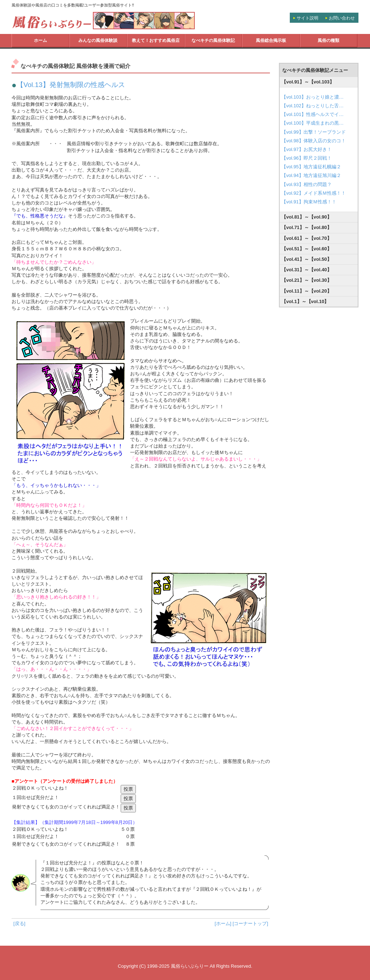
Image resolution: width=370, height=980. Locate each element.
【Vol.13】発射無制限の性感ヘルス (71, 85)
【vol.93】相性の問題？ (307, 184)
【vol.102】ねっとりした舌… (313, 106)
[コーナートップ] (250, 923)
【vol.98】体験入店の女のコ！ (314, 141)
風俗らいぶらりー (190, 966)
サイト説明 (307, 18)
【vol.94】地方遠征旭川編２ (311, 175)
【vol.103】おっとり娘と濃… (313, 97)
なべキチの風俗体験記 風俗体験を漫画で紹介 (76, 66)
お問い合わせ (342, 18)
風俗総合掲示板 (271, 40)
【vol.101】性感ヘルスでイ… (313, 114)
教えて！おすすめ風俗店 (156, 40)
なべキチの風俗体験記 (213, 40)
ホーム (40, 40)
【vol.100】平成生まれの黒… (313, 123)
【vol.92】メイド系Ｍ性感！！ (314, 193)
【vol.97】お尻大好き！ (307, 149)
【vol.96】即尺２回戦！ (307, 158)
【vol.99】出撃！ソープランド (314, 132)
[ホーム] (223, 923)
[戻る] (19, 923)
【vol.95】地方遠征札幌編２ (311, 167)
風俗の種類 (328, 40)
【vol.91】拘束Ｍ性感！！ (309, 202)
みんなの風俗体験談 (98, 40)
